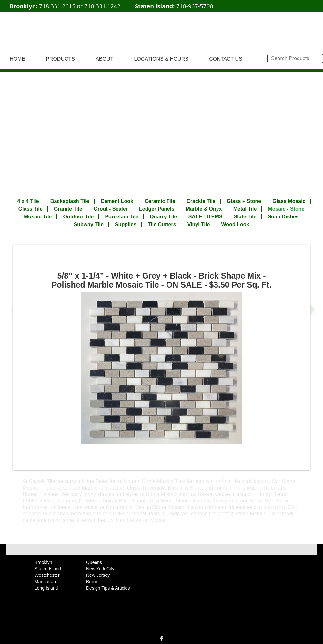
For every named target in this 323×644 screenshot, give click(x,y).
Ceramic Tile (160, 201)
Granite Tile (68, 209)
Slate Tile (245, 217)
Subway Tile (89, 225)
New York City (100, 569)
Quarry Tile (163, 217)
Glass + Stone (244, 201)
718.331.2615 (57, 6)
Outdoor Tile (78, 217)
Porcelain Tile (122, 217)
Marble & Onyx (204, 209)
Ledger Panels (157, 209)
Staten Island (48, 569)
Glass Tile (30, 209)
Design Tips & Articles (108, 588)
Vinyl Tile (199, 225)
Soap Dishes (283, 217)
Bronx (92, 582)
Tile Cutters (162, 225)
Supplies (126, 225)
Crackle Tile (201, 201)
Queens (94, 562)
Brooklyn (43, 562)
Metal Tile (245, 209)
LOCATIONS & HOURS (161, 59)
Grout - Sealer (111, 209)
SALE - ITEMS (206, 217)
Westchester (47, 575)
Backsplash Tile (70, 201)
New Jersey (98, 575)
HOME (17, 59)
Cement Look (117, 201)
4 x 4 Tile (28, 201)
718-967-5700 (195, 6)
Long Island (46, 588)
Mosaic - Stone (286, 209)
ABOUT (104, 59)
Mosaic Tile (38, 217)
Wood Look (235, 225)
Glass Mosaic (289, 201)
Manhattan (45, 582)
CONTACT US (226, 59)
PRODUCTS (60, 59)
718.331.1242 (102, 6)
